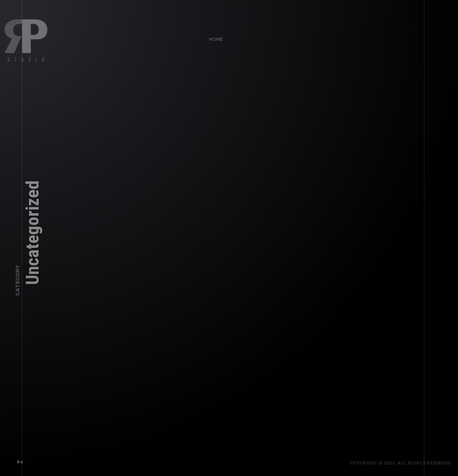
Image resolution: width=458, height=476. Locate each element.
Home (214, 37)
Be (18, 460)
